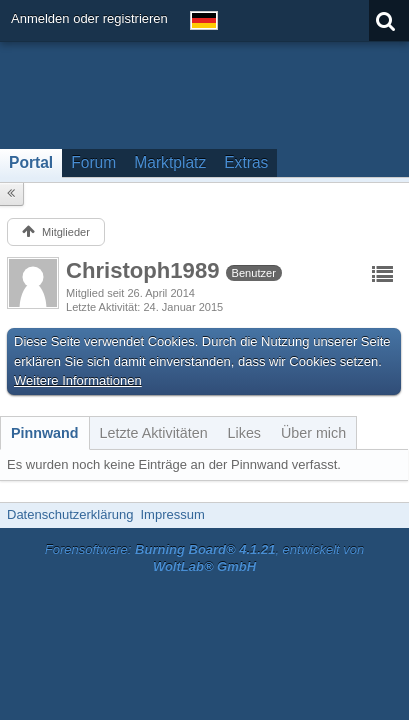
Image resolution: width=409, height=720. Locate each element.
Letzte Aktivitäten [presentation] (154, 433)
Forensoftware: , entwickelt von (205, 558)
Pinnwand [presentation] (45, 433)
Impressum (172, 514)
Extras (246, 162)
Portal (31, 162)
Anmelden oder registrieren (89, 18)
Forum (93, 162)
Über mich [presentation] (313, 433)
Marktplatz (170, 162)
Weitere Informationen (78, 380)
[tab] (45, 433)
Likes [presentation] (244, 433)
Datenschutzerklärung (70, 514)
